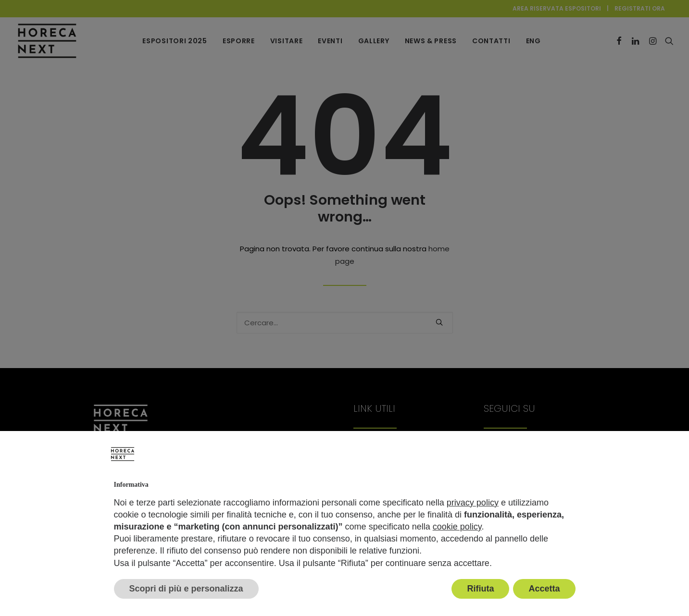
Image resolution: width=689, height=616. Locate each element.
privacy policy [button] (473, 503)
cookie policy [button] (457, 527)
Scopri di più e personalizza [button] (186, 589)
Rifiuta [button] (480, 589)
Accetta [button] (544, 589)
